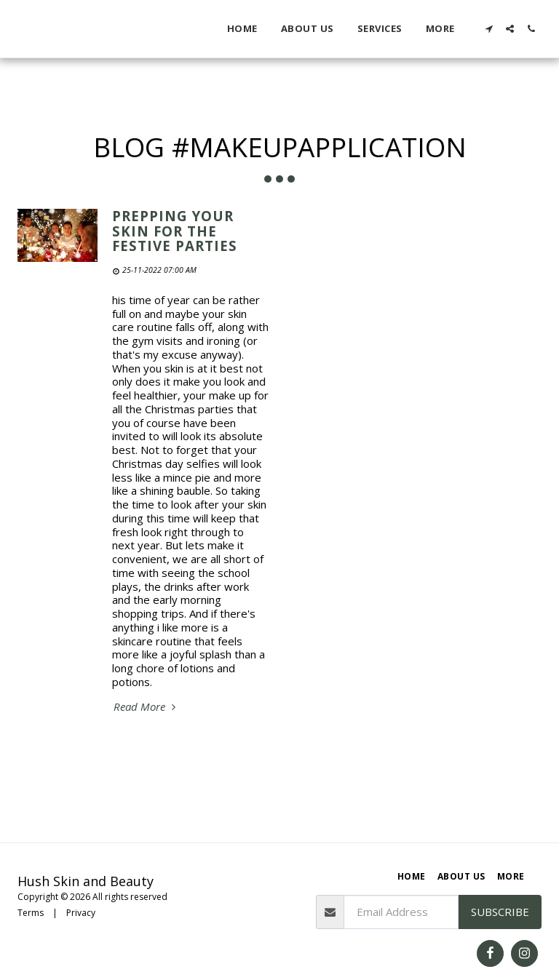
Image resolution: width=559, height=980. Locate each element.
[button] (489, 29)
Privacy (81, 913)
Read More (146, 707)
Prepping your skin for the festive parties (175, 231)
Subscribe (500, 912)
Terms (31, 913)
